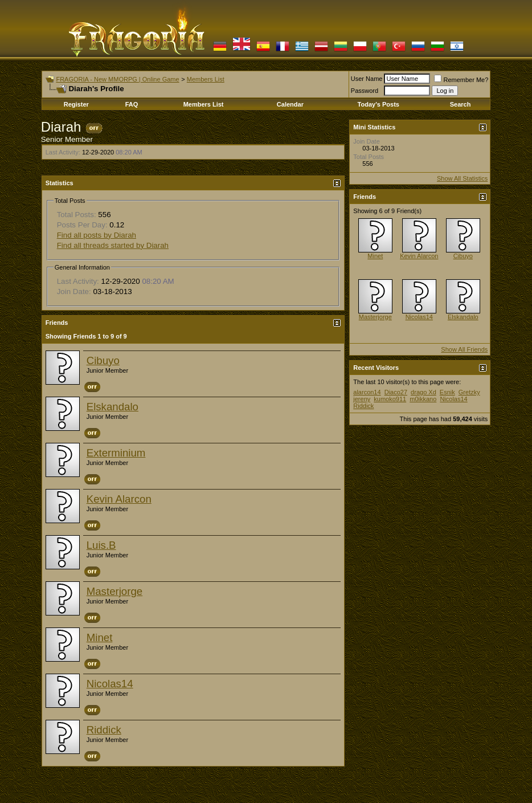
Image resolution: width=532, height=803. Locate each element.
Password (365, 91)
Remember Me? (461, 80)
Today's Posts (378, 104)
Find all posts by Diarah (97, 235)
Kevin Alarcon (119, 499)
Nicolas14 (110, 684)
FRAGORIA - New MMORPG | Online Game (117, 79)
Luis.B (101, 545)
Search (461, 104)
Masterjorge (115, 591)
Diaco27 (396, 392)
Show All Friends (464, 349)
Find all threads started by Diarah (113, 245)
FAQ (132, 104)
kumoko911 (390, 399)
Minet (100, 637)
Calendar (290, 104)
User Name (367, 79)
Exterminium (116, 453)
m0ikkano (423, 399)
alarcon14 (367, 392)
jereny (362, 399)
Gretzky (469, 392)
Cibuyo (103, 360)
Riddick (104, 730)
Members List (206, 79)
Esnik (447, 392)
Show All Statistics (462, 178)
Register (76, 104)
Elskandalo (112, 407)
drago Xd (423, 392)
